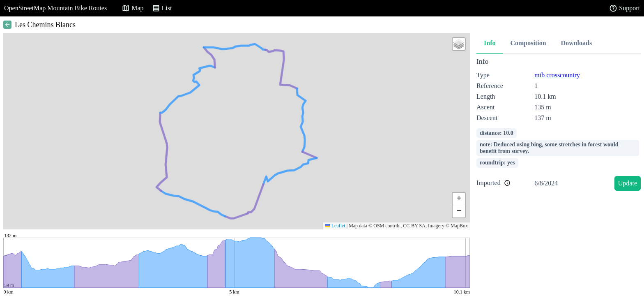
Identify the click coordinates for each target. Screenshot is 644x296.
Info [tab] (490, 43)
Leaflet (335, 226)
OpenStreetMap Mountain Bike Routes (55, 8)
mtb (539, 75)
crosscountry (563, 75)
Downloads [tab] (577, 43)
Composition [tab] (528, 43)
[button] (459, 44)
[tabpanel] (559, 126)
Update (628, 183)
